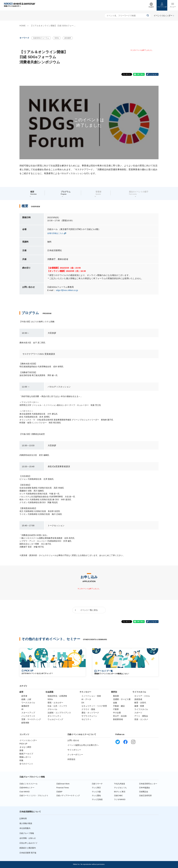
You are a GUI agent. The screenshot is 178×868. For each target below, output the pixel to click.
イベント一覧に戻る (89, 610)
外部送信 (71, 759)
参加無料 (68, 38)
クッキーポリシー (75, 755)
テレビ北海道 (97, 799)
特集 (21, 760)
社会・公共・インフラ (57, 706)
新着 (21, 750)
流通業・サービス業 (122, 699)
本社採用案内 (25, 828)
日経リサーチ (97, 784)
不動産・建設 (119, 706)
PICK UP (23, 744)
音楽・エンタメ (141, 719)
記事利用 (23, 819)
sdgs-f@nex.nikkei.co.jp (67, 290)
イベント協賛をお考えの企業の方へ (83, 745)
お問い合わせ (73, 740)
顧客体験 (25, 723)
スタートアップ (28, 713)
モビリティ (86, 719)
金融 (115, 703)
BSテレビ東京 (120, 792)
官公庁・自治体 (120, 716)
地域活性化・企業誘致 (57, 696)
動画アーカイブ (26, 754)
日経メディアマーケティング (68, 796)
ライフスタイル (141, 709)
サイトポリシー (74, 750)
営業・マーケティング (31, 719)
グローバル (52, 709)
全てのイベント (26, 764)
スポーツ (138, 713)
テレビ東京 (96, 788)
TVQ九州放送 (120, 784)
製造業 (116, 696)
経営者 (24, 696)
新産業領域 (118, 719)
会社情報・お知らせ (28, 838)
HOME (23, 26)
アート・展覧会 (141, 716)
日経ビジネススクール (29, 784)
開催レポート (25, 757)
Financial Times (63, 788)
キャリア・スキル (142, 696)
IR (22, 709)
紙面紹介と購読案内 (28, 848)
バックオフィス (28, 716)
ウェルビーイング (55, 719)
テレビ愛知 (96, 796)
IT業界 (116, 709)
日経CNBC (118, 796)
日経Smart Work (63, 784)
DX (83, 703)
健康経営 (25, 706)
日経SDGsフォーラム (41, 38)
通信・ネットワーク (90, 713)
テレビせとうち (120, 788)
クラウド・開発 (88, 709)
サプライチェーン (89, 716)
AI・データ (86, 699)
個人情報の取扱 (26, 823)
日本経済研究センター (148, 784)
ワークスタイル (28, 703)
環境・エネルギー (55, 703)
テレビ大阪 (96, 792)
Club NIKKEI (25, 792)
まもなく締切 (25, 747)
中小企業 (117, 713)
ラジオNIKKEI (120, 799)
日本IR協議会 (144, 788)
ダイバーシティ (54, 716)
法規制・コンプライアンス (59, 713)
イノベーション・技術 (91, 696)
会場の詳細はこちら (55, 233)
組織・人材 (26, 699)
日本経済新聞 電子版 (28, 853)
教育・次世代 (140, 703)
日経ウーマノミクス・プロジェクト (34, 796)
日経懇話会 (144, 792)
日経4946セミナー (27, 788)
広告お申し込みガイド (29, 843)
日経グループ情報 (27, 833)
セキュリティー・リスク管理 (94, 706)
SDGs (57, 38)
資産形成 (138, 699)
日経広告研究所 (145, 796)
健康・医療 (139, 706)
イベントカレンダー (28, 740)
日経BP (59, 792)
